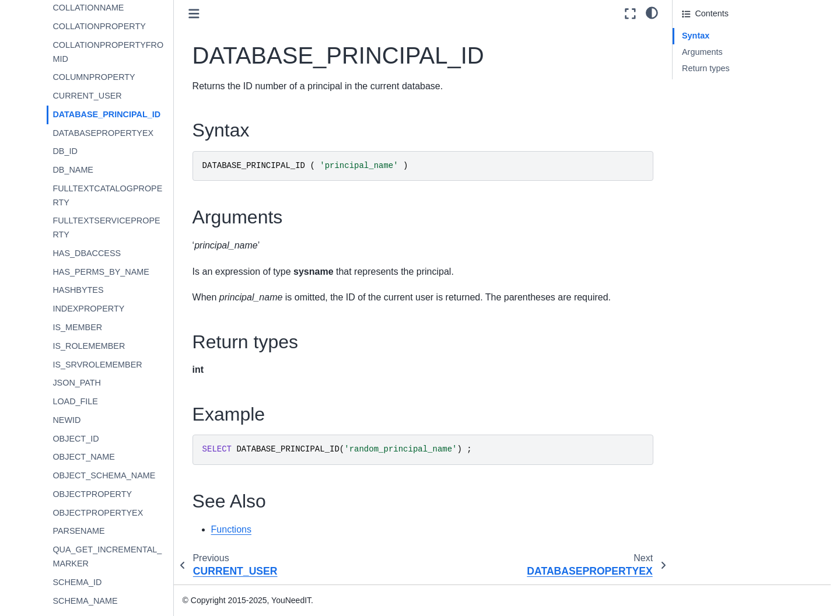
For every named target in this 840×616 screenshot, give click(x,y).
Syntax (696, 36)
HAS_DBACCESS (87, 253)
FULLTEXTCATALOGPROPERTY (107, 195)
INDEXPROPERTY (88, 309)
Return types (706, 68)
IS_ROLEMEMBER (89, 346)
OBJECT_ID (76, 439)
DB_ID (65, 151)
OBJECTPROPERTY (92, 494)
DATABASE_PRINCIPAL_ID (106, 114)
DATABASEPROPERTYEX (103, 133)
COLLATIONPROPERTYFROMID (108, 52)
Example (698, 84)
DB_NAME (73, 170)
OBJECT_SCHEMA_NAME (104, 475)
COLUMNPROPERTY (94, 77)
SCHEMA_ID (77, 582)
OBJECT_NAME (83, 457)
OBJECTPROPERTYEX (98, 513)
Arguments (702, 52)
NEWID (66, 420)
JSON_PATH (77, 383)
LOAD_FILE (75, 401)
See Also (699, 100)
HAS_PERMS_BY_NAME (101, 272)
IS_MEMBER (77, 327)
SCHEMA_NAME (85, 601)
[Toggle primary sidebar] (194, 14)
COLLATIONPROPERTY (99, 26)
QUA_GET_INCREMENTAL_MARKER (107, 556)
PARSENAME (78, 531)
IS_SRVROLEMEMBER (97, 365)
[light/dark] (652, 12)
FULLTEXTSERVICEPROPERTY (106, 228)
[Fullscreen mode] (630, 14)
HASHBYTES (78, 290)
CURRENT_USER (87, 96)
